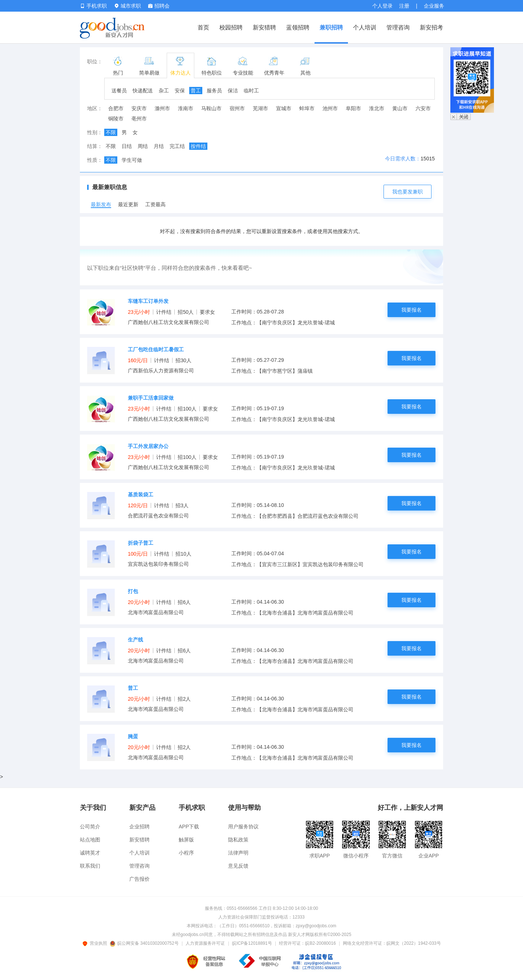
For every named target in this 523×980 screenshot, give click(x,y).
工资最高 (155, 204)
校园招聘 (231, 27)
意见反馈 (238, 866)
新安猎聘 (264, 27)
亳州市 (139, 119)
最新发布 (101, 204)
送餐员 (119, 91)
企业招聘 (139, 827)
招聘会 (159, 6)
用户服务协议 (243, 827)
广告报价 (139, 879)
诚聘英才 (90, 853)
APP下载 (189, 827)
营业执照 (96, 943)
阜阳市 (353, 108)
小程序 (186, 853)
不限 (111, 132)
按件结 (198, 146)
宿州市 (237, 108)
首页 (203, 27)
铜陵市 (116, 119)
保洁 (233, 91)
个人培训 (365, 27)
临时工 (251, 91)
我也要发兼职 (408, 192)
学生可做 (132, 160)
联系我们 (90, 866)
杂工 (164, 91)
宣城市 (284, 108)
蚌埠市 (307, 108)
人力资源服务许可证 (205, 943)
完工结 (177, 146)
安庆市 (139, 108)
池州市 (330, 108)
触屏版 (186, 840)
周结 (143, 146)
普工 (196, 91)
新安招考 (431, 27)
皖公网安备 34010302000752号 (145, 943)
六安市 (423, 108)
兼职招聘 (331, 27)
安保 (180, 91)
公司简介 (90, 827)
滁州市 (162, 108)
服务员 (214, 91)
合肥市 (116, 108)
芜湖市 (260, 108)
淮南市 (186, 108)
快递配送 (143, 91)
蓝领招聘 (298, 27)
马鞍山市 (211, 108)
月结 (159, 146)
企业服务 (434, 6)
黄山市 (400, 108)
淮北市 (377, 108)
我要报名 (411, 310)
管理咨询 (398, 27)
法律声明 (238, 853)
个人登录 (382, 6)
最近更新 (128, 204)
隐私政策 (238, 840)
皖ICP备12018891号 (252, 943)
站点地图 (90, 840)
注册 (404, 6)
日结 (127, 146)
